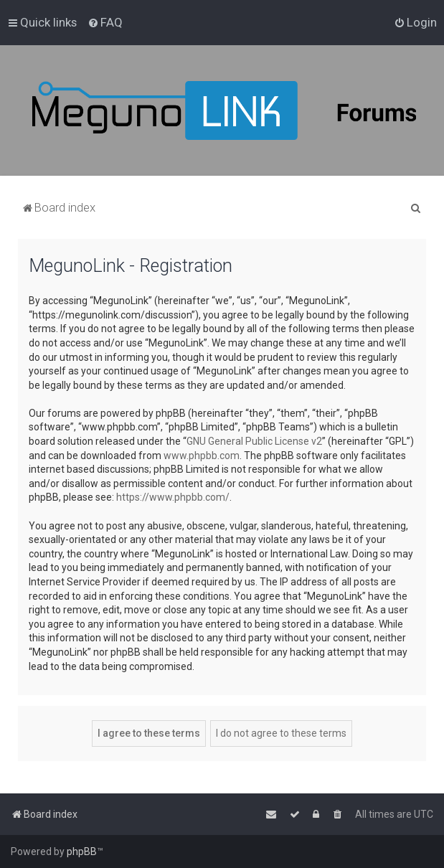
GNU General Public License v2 (254, 441)
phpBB (82, 852)
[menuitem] (105, 22)
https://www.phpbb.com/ (173, 497)
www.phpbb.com (202, 456)
